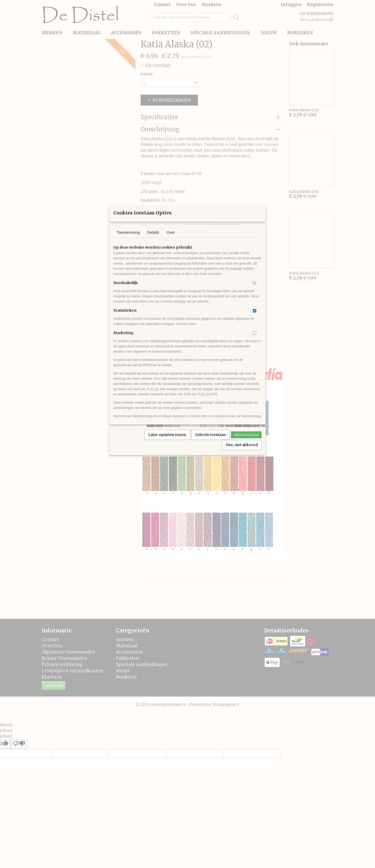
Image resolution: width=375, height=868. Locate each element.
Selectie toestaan (211, 441)
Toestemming (128, 239)
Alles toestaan (246, 441)
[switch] (255, 290)
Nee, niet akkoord (242, 452)
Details (153, 239)
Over (171, 239)
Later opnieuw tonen (167, 441)
